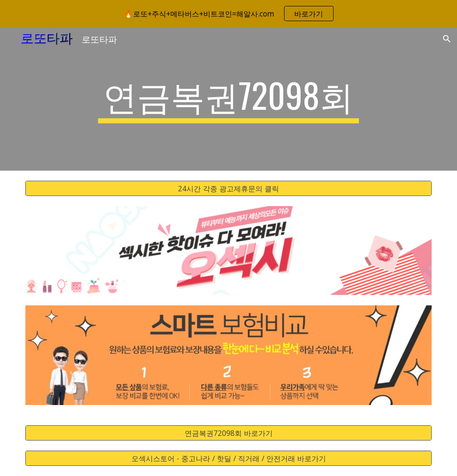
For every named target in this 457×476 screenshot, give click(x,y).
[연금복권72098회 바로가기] (228, 433)
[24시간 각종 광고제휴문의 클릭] (228, 189)
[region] (228, 14)
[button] (447, 39)
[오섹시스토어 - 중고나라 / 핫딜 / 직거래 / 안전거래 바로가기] (228, 458)
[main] (228, 99)
